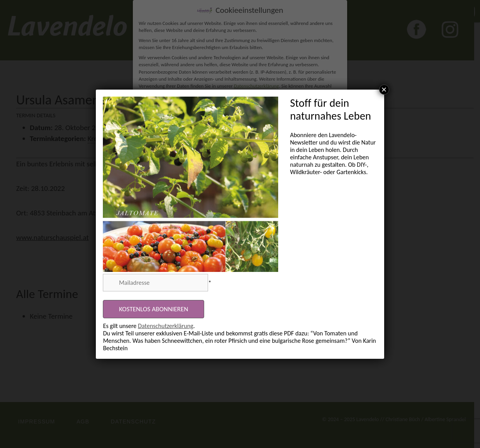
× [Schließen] (384, 90)
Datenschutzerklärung (166, 326)
